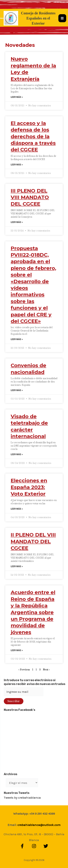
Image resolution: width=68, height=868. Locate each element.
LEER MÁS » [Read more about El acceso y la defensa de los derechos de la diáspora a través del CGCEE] (17, 165)
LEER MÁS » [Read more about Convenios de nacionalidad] (17, 390)
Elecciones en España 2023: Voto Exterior (29, 487)
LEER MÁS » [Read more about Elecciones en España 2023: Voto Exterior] (17, 509)
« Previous (24, 670)
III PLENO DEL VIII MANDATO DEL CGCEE (30, 197)
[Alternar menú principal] (62, 18)
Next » (46, 670)
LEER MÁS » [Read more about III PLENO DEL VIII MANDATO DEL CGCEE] (17, 222)
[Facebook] (22, 846)
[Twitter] (46, 846)
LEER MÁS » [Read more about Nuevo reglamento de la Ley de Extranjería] (17, 97)
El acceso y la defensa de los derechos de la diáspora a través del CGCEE (33, 136)
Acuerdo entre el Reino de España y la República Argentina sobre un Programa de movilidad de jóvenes (33, 612)
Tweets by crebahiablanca (22, 798)
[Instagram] (34, 846)
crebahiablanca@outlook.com (39, 825)
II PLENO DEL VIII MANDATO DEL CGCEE (33, 541)
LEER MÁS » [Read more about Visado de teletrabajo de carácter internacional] (17, 454)
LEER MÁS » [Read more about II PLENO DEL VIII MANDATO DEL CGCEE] (17, 566)
